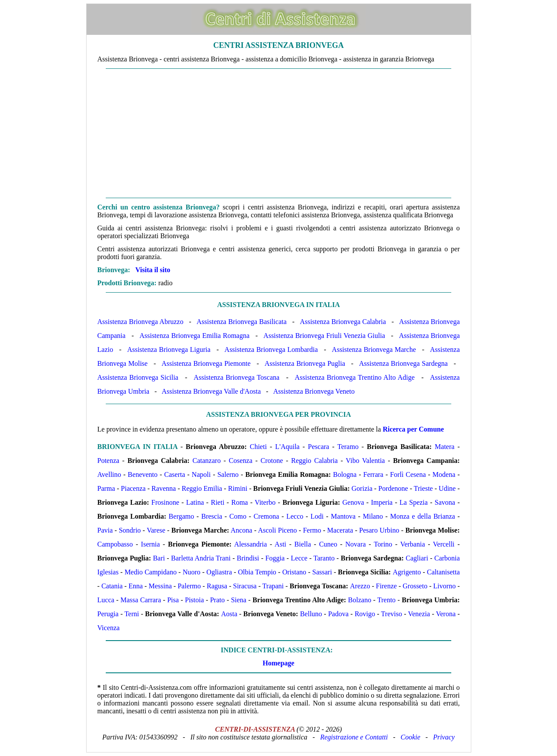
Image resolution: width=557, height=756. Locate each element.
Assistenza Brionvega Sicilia (138, 377)
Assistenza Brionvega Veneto (314, 391)
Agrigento (407, 572)
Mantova (343, 516)
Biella (302, 544)
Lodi (317, 516)
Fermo (312, 530)
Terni (132, 614)
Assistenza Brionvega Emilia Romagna (194, 336)
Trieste (423, 488)
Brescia (212, 516)
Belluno (311, 614)
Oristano (294, 572)
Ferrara (373, 474)
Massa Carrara (141, 600)
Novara (356, 544)
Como (238, 516)
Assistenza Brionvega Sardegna (403, 363)
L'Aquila (287, 447)
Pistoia (195, 600)
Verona (446, 614)
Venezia (419, 614)
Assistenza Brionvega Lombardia (271, 349)
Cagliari (417, 558)
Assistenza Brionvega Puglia (305, 363)
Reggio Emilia (202, 488)
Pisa (173, 600)
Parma (106, 488)
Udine (447, 488)
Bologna (345, 474)
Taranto (324, 558)
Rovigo (365, 614)
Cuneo (328, 544)
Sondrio (130, 530)
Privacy (444, 737)
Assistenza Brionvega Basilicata (242, 322)
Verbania (413, 544)
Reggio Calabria (314, 461)
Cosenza (241, 461)
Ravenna (164, 488)
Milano (373, 516)
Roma (239, 502)
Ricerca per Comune (413, 429)
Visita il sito (153, 270)
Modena (444, 474)
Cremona (267, 516)
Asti (280, 544)
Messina (160, 586)
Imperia (382, 502)
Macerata (340, 530)
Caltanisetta (443, 572)
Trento (386, 600)
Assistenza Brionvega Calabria (343, 322)
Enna (136, 586)
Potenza (109, 461)
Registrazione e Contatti (354, 737)
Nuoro (192, 572)
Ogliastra (219, 572)
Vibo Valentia (366, 461)
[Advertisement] (279, 133)
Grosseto (415, 586)
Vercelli (444, 544)
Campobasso (115, 544)
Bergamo (181, 516)
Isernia (151, 544)
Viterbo (265, 502)
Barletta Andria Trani (201, 558)
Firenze (386, 586)
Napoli (201, 474)
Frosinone (165, 502)
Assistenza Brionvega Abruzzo (141, 322)
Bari (159, 558)
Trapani (273, 586)
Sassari (322, 572)
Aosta (229, 614)
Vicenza (109, 628)
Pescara (319, 447)
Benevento (143, 474)
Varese (156, 530)
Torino (383, 544)
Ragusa (217, 586)
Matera (445, 447)
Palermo (189, 586)
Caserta (174, 474)
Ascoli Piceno (278, 530)
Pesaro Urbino (379, 530)
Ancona (242, 530)
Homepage (279, 663)
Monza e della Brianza (423, 516)
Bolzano (360, 600)
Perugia (108, 614)
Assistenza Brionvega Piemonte (206, 363)
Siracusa (245, 586)
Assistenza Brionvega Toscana (237, 377)
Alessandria (251, 544)
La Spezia (414, 502)
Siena (239, 600)
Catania (112, 586)
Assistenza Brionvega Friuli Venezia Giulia (324, 336)
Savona (445, 502)
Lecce (299, 558)
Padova (338, 614)
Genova (353, 502)
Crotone (272, 461)
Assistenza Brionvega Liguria (169, 349)
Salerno (228, 474)
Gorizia (362, 488)
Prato (218, 600)
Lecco (295, 516)
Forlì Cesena (408, 474)
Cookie (411, 737)
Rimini (238, 488)
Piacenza (133, 488)
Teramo (348, 447)
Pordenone (393, 488)
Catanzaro (206, 461)
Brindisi (248, 558)
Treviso (392, 614)
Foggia (275, 558)
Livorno (445, 586)
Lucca (106, 600)
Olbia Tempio (257, 572)
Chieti (258, 447)
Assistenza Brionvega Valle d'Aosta (211, 391)
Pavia (105, 530)
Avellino (109, 474)
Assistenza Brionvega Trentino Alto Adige (355, 377)
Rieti (217, 502)
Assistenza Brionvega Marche (374, 349)
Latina (195, 502)
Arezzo (360, 586)
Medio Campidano (151, 572)
